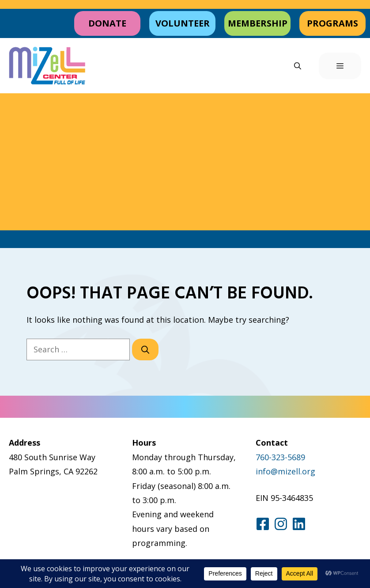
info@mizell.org (285, 471)
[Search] (145, 349)
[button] (298, 66)
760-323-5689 (280, 457)
